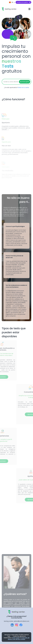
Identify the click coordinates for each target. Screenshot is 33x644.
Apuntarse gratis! (25, 82)
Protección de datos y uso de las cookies (19, 638)
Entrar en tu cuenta (23, 87)
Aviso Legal (16, 638)
